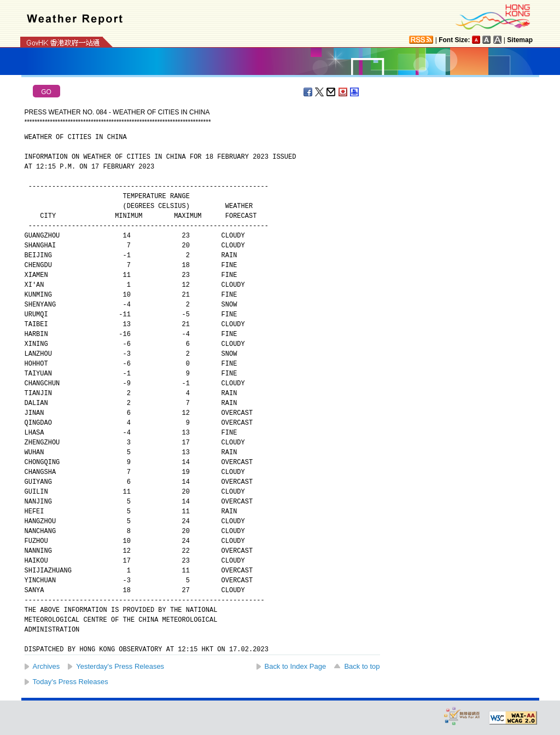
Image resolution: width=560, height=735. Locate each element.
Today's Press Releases (71, 682)
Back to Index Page (296, 666)
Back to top (362, 666)
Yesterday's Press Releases (120, 666)
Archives (46, 666)
